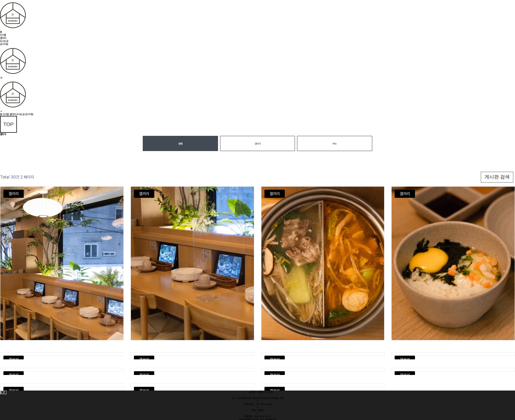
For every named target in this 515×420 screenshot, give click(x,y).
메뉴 (335, 144)
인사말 (3, 35)
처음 (0, 392)
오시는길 (4, 41)
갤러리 (3, 38)
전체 (180, 144)
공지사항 (4, 44)
